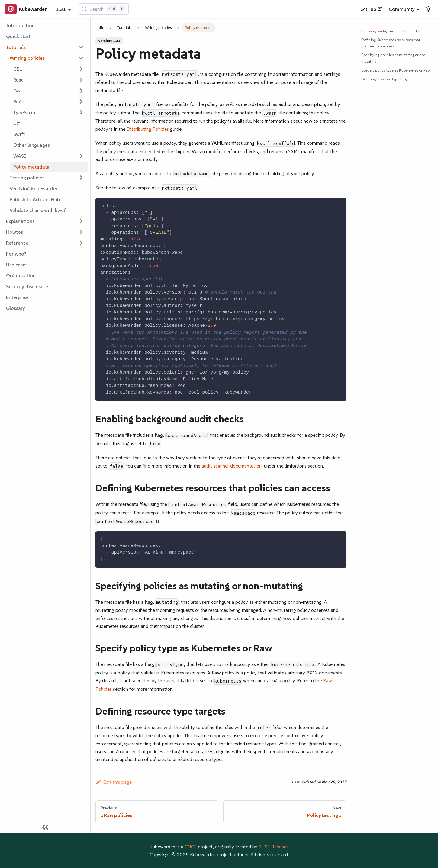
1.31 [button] (61, 9)
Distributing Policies (148, 129)
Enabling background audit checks (390, 31)
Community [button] (402, 9)
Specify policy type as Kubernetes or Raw (396, 70)
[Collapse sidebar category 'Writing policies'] (81, 58)
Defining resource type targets (386, 79)
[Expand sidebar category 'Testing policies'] (81, 178)
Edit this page (114, 782)
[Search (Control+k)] (104, 9)
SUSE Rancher (273, 847)
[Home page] (101, 28)
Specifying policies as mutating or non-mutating (394, 58)
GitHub (371, 9)
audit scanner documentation (232, 466)
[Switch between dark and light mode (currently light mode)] (428, 9)
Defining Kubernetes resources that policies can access (391, 43)
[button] (45, 47)
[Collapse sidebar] (45, 827)
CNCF (191, 847)
